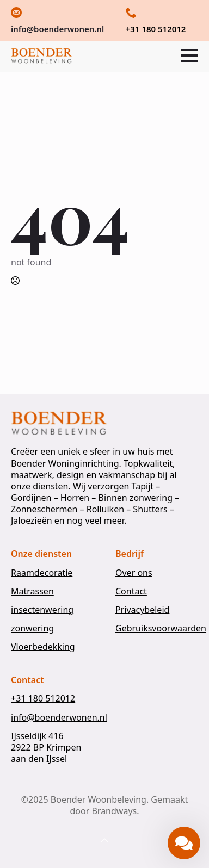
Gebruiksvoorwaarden (161, 628)
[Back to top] (104, 841)
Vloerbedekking (43, 647)
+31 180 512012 (43, 699)
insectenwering (42, 610)
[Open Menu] (189, 55)
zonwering (32, 628)
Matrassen (32, 591)
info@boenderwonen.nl (59, 718)
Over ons (134, 573)
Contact (131, 591)
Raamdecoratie (42, 573)
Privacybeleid (142, 610)
